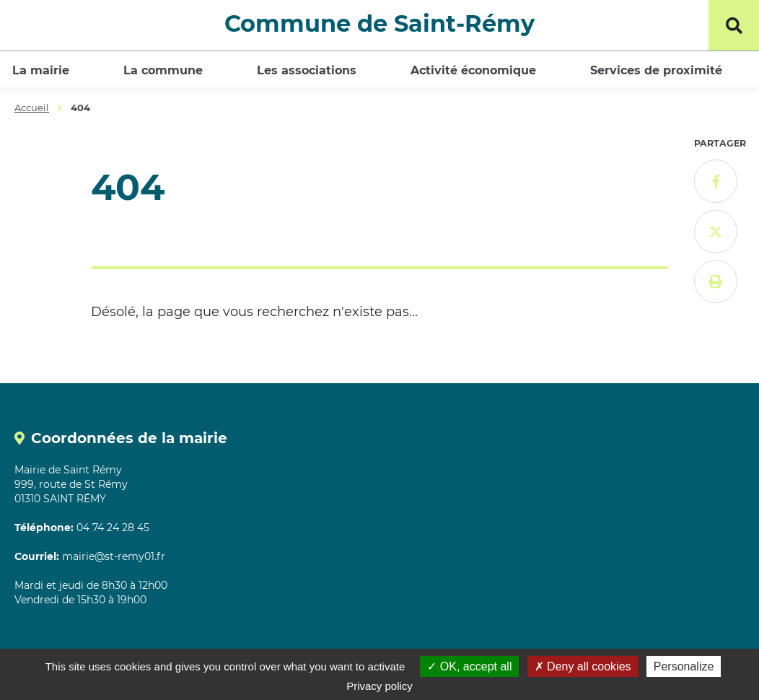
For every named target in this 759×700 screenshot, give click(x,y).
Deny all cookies (583, 666)
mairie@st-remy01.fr (114, 556)
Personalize (684, 666)
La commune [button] (163, 70)
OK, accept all (469, 666)
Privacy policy (379, 686)
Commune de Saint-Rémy (379, 23)
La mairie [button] (41, 70)
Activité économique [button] (473, 70)
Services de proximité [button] (656, 70)
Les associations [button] (307, 70)
